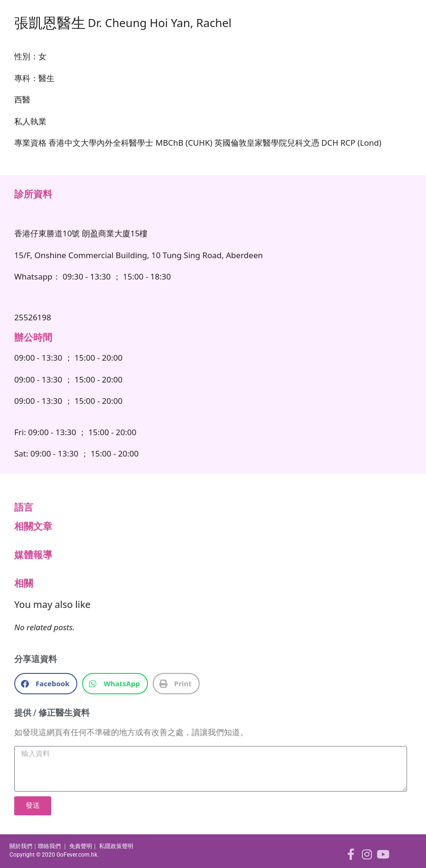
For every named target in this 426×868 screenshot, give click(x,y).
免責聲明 (81, 846)
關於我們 (21, 846)
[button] (46, 684)
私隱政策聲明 (116, 846)
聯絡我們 (49, 846)
